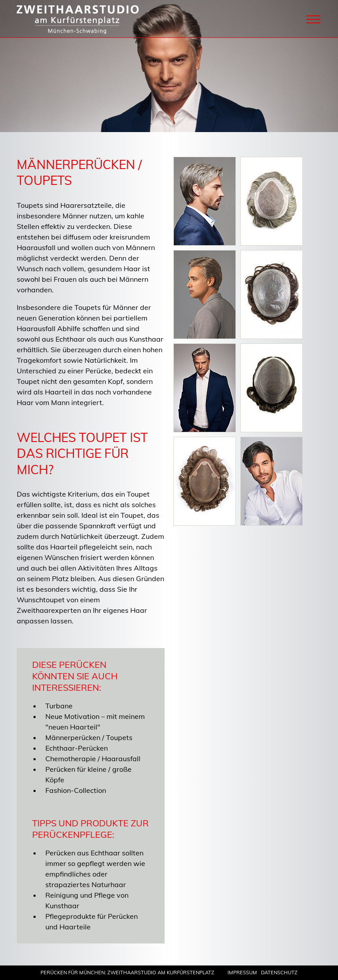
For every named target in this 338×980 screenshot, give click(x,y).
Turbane (59, 706)
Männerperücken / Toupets (89, 737)
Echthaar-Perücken (77, 748)
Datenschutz (279, 973)
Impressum (242, 973)
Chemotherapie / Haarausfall (93, 759)
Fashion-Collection (76, 790)
